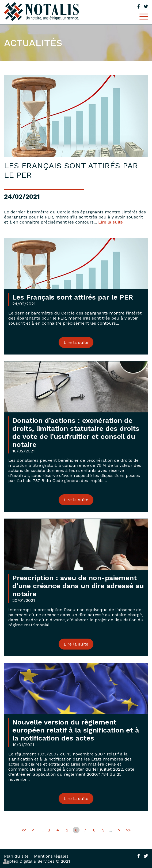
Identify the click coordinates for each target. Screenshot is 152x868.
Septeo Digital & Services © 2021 (37, 861)
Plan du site (16, 856)
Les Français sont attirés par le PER (73, 297)
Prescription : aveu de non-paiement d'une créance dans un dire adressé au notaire (78, 586)
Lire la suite (111, 222)
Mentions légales (51, 856)
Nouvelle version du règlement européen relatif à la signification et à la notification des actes (76, 730)
